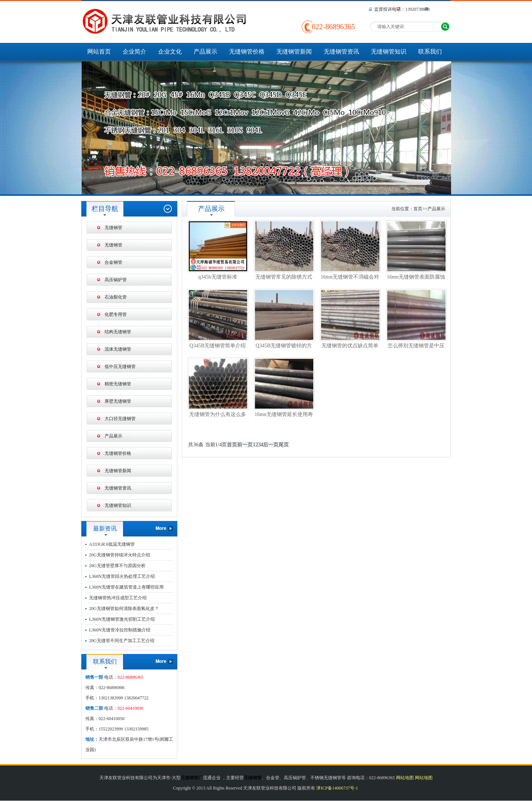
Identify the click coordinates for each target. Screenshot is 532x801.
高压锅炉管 (116, 280)
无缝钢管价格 (247, 52)
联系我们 (430, 52)
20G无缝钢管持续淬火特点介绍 (120, 555)
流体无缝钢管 (118, 349)
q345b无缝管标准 (218, 277)
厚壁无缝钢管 (118, 401)
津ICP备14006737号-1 (337, 788)
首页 (418, 209)
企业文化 (170, 52)
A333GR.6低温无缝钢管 (112, 544)
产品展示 (205, 52)
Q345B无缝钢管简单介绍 (218, 346)
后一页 (271, 445)
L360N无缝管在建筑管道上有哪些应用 (126, 587)
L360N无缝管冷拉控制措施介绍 (120, 630)
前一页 (245, 445)
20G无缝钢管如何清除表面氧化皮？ (124, 609)
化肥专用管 (116, 314)
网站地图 (405, 778)
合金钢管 (113, 262)
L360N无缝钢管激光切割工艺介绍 (122, 619)
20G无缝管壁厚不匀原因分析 (117, 566)
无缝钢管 (113, 228)
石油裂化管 (116, 297)
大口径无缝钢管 (120, 419)
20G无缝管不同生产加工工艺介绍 (122, 641)
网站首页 (99, 52)
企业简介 (134, 52)
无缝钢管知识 (389, 52)
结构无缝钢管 (118, 332)
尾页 (284, 445)
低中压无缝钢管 (120, 367)
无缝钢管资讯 (341, 52)
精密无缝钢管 (118, 384)
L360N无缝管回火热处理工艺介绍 (122, 576)
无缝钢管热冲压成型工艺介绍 (118, 598)
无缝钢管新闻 (294, 52)
